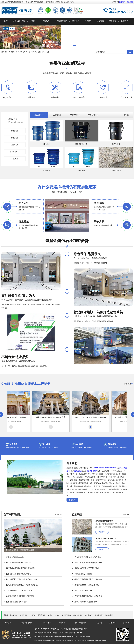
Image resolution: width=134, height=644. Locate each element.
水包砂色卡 (15, 138)
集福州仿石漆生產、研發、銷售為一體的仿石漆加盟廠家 (67, 67)
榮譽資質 (113, 21)
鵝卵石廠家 (14, 615)
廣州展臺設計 (25, 615)
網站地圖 (130, 2)
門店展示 (88, 21)
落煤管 (50, 615)
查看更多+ (127, 115)
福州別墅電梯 (66, 615)
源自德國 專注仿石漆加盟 (67, 189)
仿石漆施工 (45, 21)
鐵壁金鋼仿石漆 (19, 21)
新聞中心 (76, 21)
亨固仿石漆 (15, 145)
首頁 (6, 21)
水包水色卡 (15, 131)
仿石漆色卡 (39, 115)
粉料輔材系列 (15, 152)
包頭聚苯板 (99, 615)
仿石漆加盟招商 (92, 471)
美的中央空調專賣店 (39, 615)
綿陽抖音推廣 (78, 615)
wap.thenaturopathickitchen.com (105, 468)
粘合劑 (57, 615)
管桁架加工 (89, 615)
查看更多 (128, 384)
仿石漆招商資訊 (61, 21)
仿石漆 (33, 21)
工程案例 (15, 159)
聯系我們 (122, 2)
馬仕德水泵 (109, 615)
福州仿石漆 (78, 471)
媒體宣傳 (100, 21)
